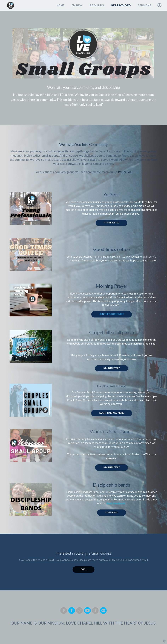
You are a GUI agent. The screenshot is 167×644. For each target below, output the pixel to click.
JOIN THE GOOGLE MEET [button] (112, 314)
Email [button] (83, 569)
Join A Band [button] (112, 512)
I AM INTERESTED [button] (112, 368)
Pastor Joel (125, 172)
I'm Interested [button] (111, 223)
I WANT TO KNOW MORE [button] (112, 413)
